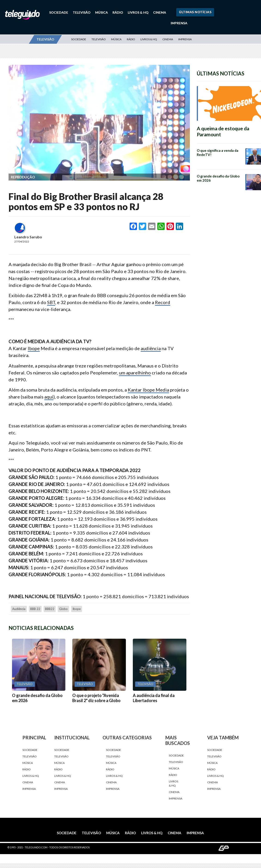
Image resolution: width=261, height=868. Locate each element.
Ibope (34, 348)
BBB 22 (35, 609)
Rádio (118, 12)
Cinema (160, 12)
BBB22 (50, 609)
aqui (49, 397)
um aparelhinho (135, 373)
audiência (151, 348)
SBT (51, 302)
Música (102, 12)
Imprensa (179, 23)
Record (163, 302)
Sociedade (59, 12)
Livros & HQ (138, 12)
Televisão (82, 12)
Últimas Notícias (195, 12)
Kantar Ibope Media (148, 390)
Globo (63, 609)
